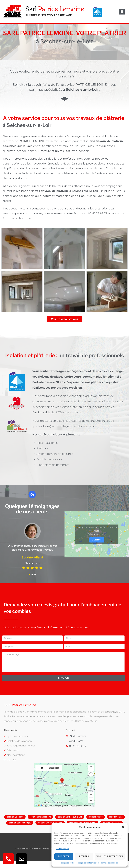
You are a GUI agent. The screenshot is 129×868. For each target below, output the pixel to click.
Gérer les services (62, 849)
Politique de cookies (68, 863)
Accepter (64, 856)
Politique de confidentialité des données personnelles (97, 863)
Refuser (84, 856)
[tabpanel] (32, 554)
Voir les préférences (110, 856)
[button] (123, 827)
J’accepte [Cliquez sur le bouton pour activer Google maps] (97, 547)
